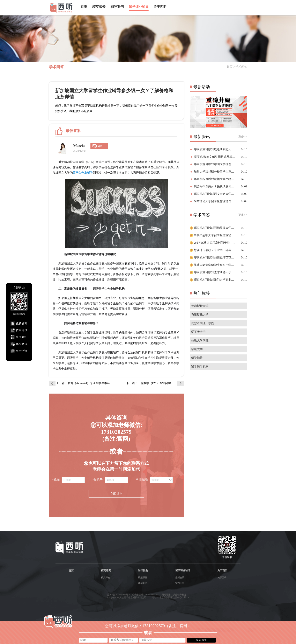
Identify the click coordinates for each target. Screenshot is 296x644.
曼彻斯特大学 (200, 306)
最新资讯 (180, 577)
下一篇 (155, 383)
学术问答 (180, 583)
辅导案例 (117, 7)
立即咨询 (201, 640)
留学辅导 (197, 358)
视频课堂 (143, 577)
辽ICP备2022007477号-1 (119, 595)
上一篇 (84, 383)
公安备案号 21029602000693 (146, 595)
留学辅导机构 (200, 366)
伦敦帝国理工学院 (203, 323)
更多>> (243, 136)
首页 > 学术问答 (237, 67)
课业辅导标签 (180, 595)
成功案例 (143, 583)
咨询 (100, 146)
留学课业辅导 (139, 7)
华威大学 (197, 349)
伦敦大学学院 (200, 341)
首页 (84, 7)
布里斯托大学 (200, 315)
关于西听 (160, 7)
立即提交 (116, 494)
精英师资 (99, 7)
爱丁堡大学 (198, 332)
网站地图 (166, 595)
